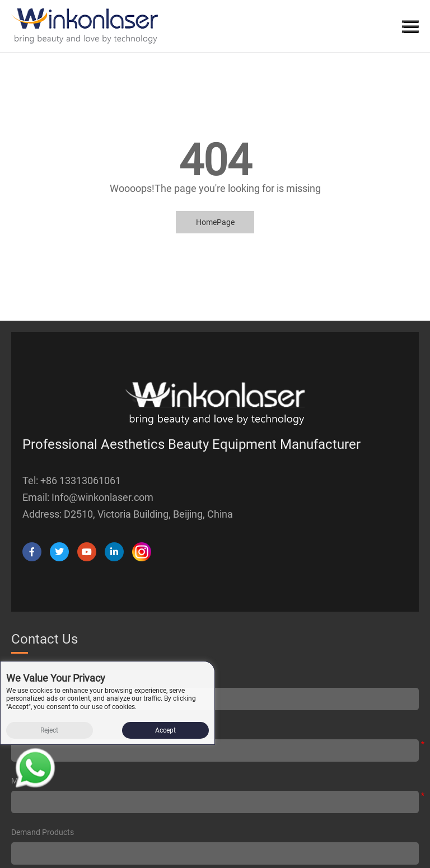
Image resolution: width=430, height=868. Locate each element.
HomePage (215, 222)
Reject (49, 730)
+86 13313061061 (81, 480)
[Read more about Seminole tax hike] (35, 770)
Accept (165, 730)
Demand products (43, 832)
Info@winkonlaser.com (102, 497)
